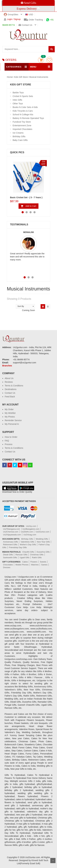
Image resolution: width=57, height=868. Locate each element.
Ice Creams (18, 133)
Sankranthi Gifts (10, 557)
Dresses (7, 567)
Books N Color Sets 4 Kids (25, 107)
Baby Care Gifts (20, 140)
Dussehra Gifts (43, 552)
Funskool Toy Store (22, 122)
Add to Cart (31, 206)
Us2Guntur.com (42, 532)
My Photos (10, 417)
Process (9, 444)
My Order (9, 409)
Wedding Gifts (42, 539)
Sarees (44, 565)
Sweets (43, 562)
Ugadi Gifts (24, 557)
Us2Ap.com (31, 526)
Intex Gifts (17, 100)
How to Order (11, 437)
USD (29, 14)
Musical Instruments (39, 77)
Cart (41, 60)
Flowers (34, 562)
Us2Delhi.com (27, 532)
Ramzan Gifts (22, 555)
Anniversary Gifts (11, 542)
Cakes (25, 562)
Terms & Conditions (14, 386)
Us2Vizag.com (30, 535)
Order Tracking (33, 20)
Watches (35, 565)
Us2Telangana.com (12, 529)
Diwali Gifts (8, 555)
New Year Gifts (43, 542)
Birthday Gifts (19, 136)
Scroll (53, 861)
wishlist (49, 60)
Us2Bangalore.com (31, 529)
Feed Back (10, 397)
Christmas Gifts (37, 555)
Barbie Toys (18, 93)
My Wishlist (10, 413)
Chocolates (8, 565)
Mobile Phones (22, 565)
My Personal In (12, 424)
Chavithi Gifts (28, 552)
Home (10, 77)
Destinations (11, 389)
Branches (7, 366)
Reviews (9, 382)
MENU (33, 67)
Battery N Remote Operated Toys (28, 118)
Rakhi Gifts (37, 557)
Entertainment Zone (22, 125)
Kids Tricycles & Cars (23, 111)
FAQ (7, 441)
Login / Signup (12, 19)
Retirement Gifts (10, 545)
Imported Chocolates (22, 129)
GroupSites (11, 14)
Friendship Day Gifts (18, 547)
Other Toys (18, 104)
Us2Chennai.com (11, 532)
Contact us (25, 25)
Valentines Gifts (28, 542)
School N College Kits (23, 115)
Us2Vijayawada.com (12, 535)
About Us (9, 378)
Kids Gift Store (21, 77)
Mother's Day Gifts (28, 545)
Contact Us (10, 393)
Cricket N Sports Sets (23, 96)
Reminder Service (13, 420)
